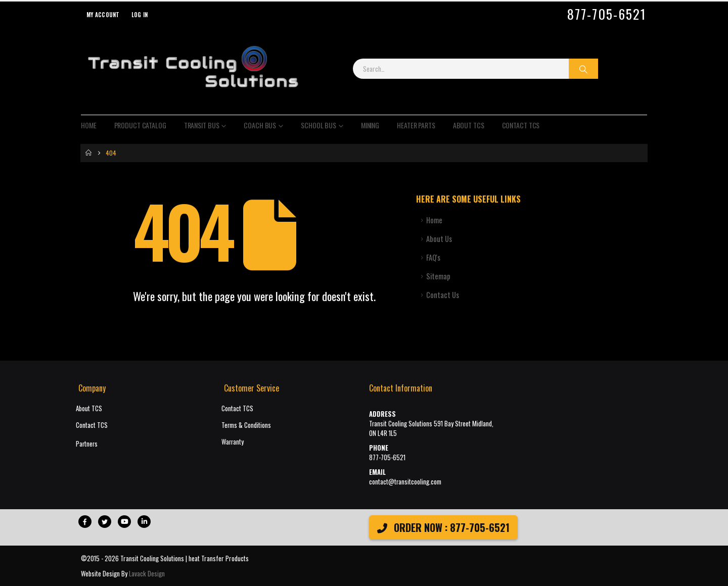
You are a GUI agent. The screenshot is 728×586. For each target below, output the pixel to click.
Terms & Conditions (246, 425)
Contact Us (443, 295)
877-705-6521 (607, 14)
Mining (370, 125)
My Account (103, 15)
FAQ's (433, 257)
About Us (439, 239)
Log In (140, 15)
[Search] (583, 69)
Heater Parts (416, 125)
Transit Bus (202, 125)
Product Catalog (140, 125)
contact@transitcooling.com (405, 482)
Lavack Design (147, 573)
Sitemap (438, 276)
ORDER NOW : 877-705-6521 (443, 527)
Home (89, 125)
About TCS (469, 125)
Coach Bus (260, 125)
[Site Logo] (193, 69)
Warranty (233, 442)
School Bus (318, 125)
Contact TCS (521, 125)
